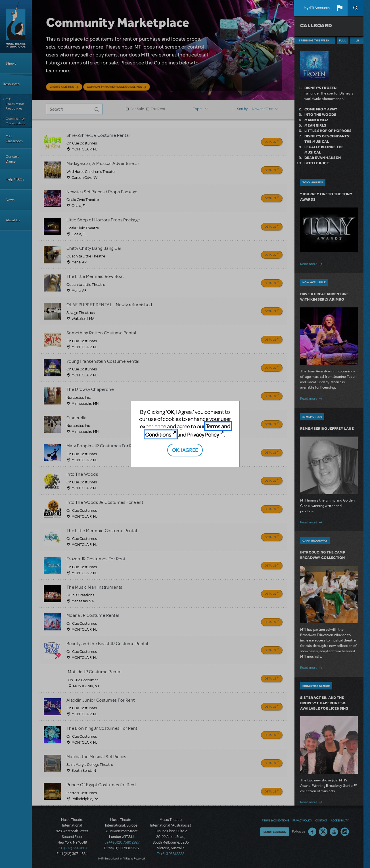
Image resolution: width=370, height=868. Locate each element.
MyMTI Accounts (317, 8)
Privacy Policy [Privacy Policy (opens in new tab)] (203, 434)
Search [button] (356, 8)
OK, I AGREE (185, 450)
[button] (340, 8)
